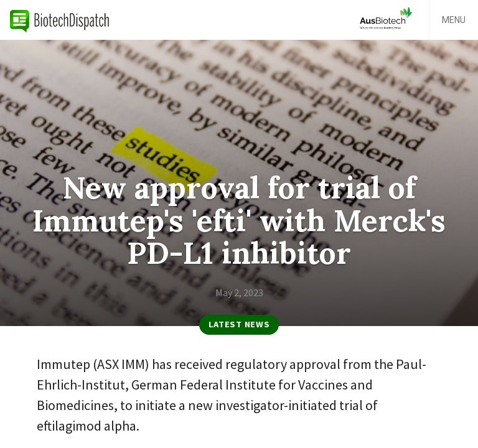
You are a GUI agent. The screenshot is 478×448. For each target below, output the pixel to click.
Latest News (239, 324)
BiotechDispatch (60, 20)
